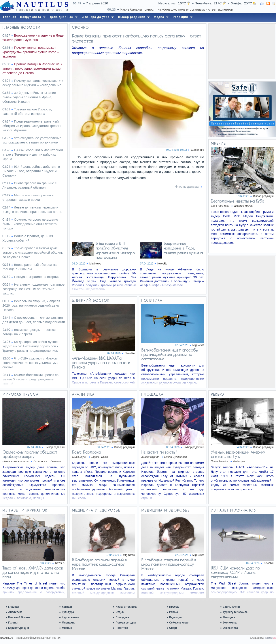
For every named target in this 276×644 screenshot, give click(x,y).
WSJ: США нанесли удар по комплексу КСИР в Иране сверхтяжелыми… (235, 572)
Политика (122, 628)
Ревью (173, 612)
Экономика (230, 623)
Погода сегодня (126, 623)
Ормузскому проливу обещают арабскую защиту (30, 454)
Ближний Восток (19, 617)
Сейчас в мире (179, 623)
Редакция (175, 617)
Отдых (120, 612)
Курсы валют (71, 617)
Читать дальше (187, 186)
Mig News (95, 264)
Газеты (13, 623)
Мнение (67, 628)
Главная (14, 607)
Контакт (67, 607)
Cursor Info (198, 150)
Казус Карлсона (86, 452)
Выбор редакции (263, 196)
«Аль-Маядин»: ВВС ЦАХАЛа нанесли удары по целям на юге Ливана (101, 363)
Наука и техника (126, 607)
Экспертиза (230, 628)
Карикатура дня (18, 628)
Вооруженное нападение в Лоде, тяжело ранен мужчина (183, 248)
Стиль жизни (231, 607)
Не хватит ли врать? (159, 452)
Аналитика (15, 612)
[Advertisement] (242, 51)
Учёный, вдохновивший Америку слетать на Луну (238, 454)
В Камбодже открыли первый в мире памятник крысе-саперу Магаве (99, 564)
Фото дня (229, 617)
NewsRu (162, 264)
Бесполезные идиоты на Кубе (237, 201)
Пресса (174, 607)
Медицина (68, 623)
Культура (68, 612)
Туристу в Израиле (235, 612)
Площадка (122, 617)
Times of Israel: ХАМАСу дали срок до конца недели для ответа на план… (33, 572)
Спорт (173, 628)
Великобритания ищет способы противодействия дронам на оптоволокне (170, 354)
